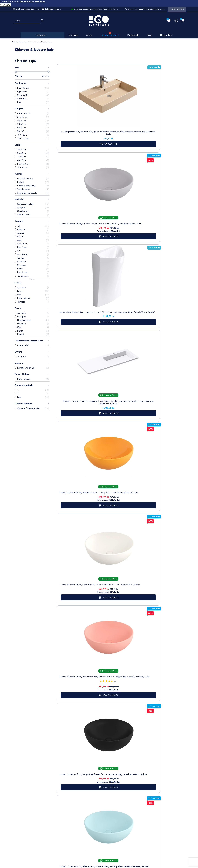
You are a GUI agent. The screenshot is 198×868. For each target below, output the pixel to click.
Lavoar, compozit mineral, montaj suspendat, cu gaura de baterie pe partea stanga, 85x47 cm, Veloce (137, 263)
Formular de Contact (125, 850)
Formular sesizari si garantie (38, 803)
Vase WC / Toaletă (60, 824)
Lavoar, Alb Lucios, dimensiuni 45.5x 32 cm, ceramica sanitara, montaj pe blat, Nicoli (160, 262)
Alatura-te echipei (93, 828)
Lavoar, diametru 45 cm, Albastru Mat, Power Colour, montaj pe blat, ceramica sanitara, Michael (137, 179)
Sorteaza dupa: (130, 63)
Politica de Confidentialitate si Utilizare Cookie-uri (79, 794)
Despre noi (94, 793)
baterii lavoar (104, 496)
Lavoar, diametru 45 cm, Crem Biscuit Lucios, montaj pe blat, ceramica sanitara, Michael (67, 178)
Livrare (92, 781)
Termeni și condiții (93, 787)
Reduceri (93, 834)
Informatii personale (115, 781)
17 (160, 388)
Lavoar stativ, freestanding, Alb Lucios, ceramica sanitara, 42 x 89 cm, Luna (160, 342)
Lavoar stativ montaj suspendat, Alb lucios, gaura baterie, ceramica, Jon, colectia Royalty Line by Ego (114, 344)
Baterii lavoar (61, 789)
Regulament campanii (94, 821)
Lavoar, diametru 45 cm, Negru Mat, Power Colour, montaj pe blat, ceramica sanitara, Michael (114, 179)
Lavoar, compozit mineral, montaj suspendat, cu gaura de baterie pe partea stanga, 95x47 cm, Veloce (91, 263)
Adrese (109, 794)
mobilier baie (115, 637)
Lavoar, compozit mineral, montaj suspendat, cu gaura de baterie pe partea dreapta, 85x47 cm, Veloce (114, 263)
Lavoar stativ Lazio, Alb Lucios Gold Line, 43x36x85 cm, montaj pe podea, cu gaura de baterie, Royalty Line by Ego (137, 346)
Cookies (76, 803)
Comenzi (110, 785)
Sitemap (59, 785)
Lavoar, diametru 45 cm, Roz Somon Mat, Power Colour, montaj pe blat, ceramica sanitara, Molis (91, 179)
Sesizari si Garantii (93, 813)
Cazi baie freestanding (61, 795)
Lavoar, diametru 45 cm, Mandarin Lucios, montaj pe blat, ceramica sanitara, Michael (160, 105)
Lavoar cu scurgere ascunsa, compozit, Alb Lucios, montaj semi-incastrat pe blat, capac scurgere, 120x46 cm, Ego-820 (137, 111)
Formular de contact (77, 809)
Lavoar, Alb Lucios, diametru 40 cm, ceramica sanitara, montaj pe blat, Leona (91, 340)
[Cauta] (42, 21)
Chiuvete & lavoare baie (61, 803)
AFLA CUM (5, 5)
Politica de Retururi (94, 806)
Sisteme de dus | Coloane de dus (61, 813)
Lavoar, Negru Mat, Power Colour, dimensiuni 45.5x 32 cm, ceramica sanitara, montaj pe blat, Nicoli (67, 343)
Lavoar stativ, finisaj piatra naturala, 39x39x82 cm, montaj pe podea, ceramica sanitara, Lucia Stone (67, 264)
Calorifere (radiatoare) (60, 831)
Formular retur (26, 797)
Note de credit (113, 789)
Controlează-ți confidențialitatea (99, 843)
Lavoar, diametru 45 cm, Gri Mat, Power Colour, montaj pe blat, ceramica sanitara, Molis (91, 105)
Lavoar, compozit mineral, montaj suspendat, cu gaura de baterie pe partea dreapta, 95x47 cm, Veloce (160, 179)
